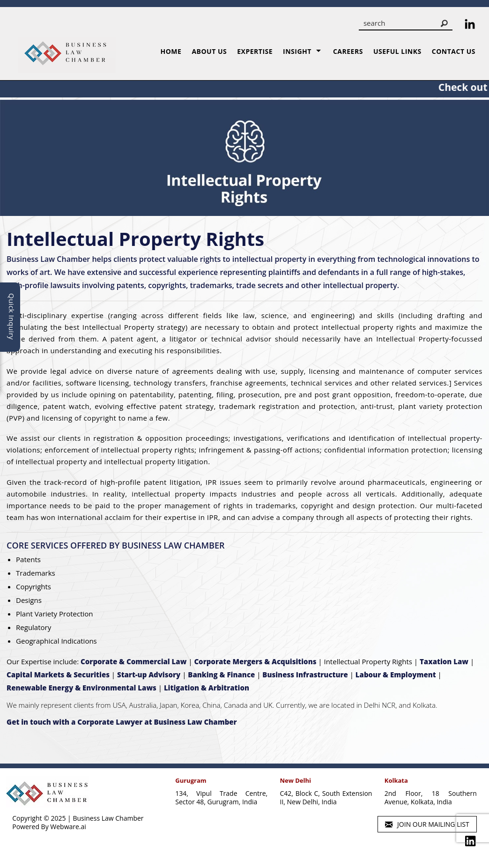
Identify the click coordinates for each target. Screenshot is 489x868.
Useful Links (397, 51)
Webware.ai (68, 827)
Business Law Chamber (108, 818)
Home (171, 51)
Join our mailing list (427, 824)
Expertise (255, 51)
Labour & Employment (396, 675)
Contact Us (454, 51)
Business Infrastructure (305, 675)
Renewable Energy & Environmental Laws (81, 688)
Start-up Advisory (149, 675)
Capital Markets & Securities (58, 675)
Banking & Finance (221, 675)
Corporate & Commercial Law (133, 661)
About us (209, 51)
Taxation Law (444, 661)
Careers (348, 51)
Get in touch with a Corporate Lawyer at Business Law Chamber (122, 722)
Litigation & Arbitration (207, 688)
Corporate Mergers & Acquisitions (255, 661)
